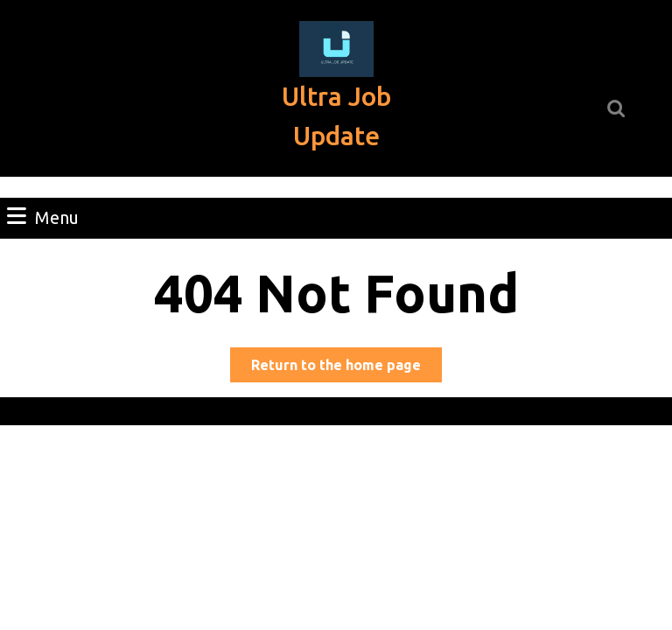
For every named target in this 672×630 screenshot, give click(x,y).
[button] (336, 49)
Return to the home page (346, 368)
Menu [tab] (43, 216)
